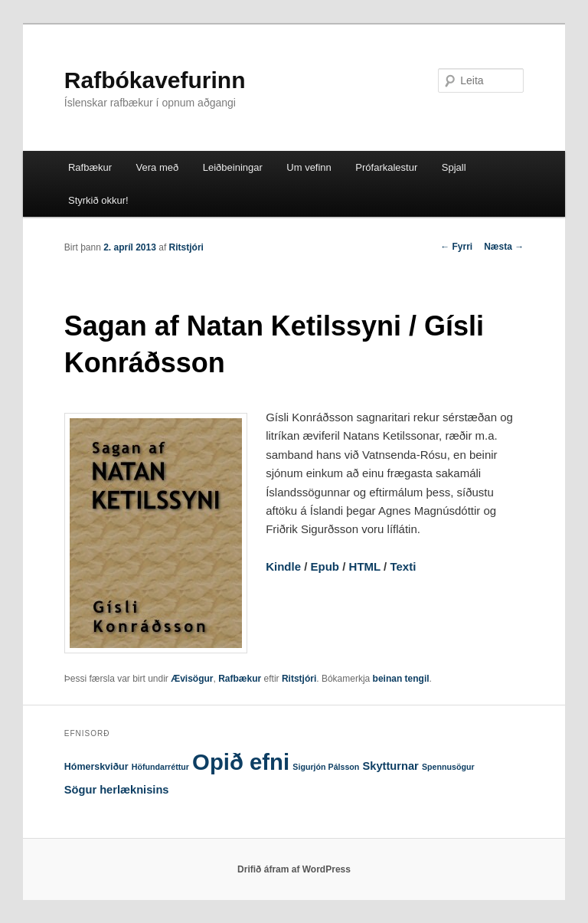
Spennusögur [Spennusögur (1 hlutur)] (448, 767)
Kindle (283, 566)
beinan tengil (401, 679)
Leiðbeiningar (233, 167)
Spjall (454, 167)
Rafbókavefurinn (155, 80)
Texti (403, 566)
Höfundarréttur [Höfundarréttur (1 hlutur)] (160, 767)
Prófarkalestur (386, 167)
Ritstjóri (186, 247)
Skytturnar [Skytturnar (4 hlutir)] (391, 766)
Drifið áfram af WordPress (294, 869)
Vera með (158, 167)
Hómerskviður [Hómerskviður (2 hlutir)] (96, 767)
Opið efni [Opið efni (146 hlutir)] (241, 762)
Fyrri (456, 247)
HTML (365, 566)
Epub (325, 566)
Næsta (504, 247)
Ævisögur (192, 679)
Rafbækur (90, 167)
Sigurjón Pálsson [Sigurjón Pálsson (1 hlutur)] (326, 767)
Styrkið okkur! (98, 200)
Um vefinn (309, 167)
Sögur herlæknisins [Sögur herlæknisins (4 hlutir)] (117, 790)
